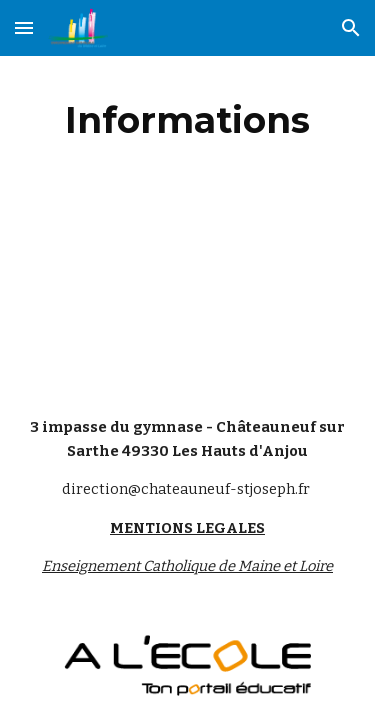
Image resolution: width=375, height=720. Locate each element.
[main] (188, 120)
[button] (24, 27)
